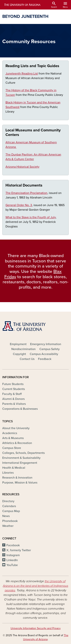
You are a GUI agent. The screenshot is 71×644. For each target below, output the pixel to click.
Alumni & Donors (13, 399)
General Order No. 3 (19, 205)
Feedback (45, 359)
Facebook (13, 545)
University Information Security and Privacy (36, 628)
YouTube (12, 565)
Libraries (8, 473)
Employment (18, 344)
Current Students (14, 389)
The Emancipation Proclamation (26, 193)
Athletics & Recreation (17, 443)
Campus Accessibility (44, 354)
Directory (8, 501)
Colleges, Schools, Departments (23, 453)
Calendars (9, 506)
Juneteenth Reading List (22, 74)
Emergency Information (46, 344)
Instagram (13, 555)
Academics (10, 433)
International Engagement (20, 463)
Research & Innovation (17, 478)
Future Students (13, 384)
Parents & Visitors (14, 404)
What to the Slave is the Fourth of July (31, 217)
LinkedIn (12, 560)
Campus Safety (50, 349)
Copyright (19, 354)
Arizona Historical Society (22, 167)
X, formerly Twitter (19, 550)
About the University (16, 428)
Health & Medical (14, 468)
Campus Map (11, 511)
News (6, 516)
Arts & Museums (13, 438)
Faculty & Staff (12, 394)
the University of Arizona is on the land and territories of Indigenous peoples (35, 586)
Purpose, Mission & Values (20, 483)
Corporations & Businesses (20, 409)
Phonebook (10, 521)
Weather (8, 526)
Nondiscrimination (23, 349)
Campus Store (12, 448)
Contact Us (27, 359)
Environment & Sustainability (21, 458)
